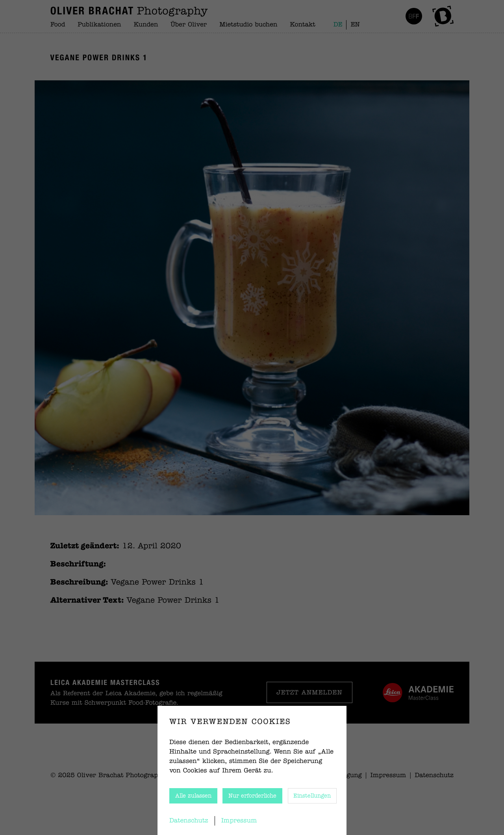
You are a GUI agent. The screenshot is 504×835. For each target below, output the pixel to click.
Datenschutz (189, 821)
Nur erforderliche (252, 796)
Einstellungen (312, 796)
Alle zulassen (193, 796)
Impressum (239, 821)
